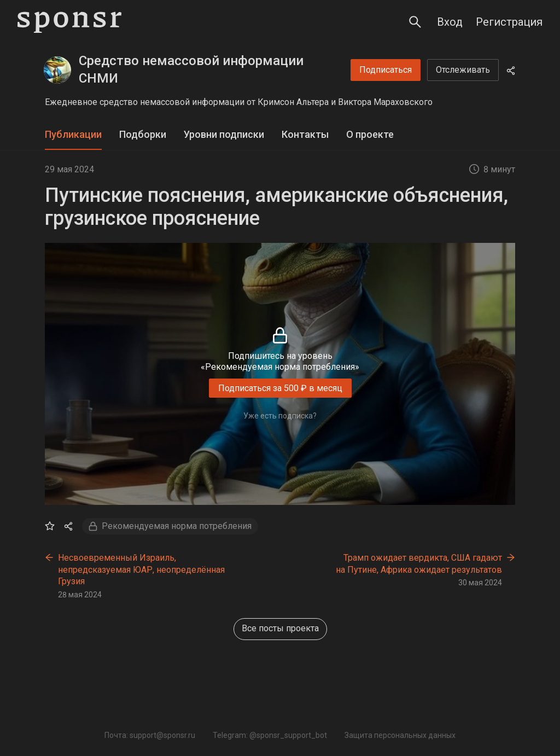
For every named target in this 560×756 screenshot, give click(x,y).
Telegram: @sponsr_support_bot (270, 735)
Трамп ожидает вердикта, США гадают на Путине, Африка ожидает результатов (419, 564)
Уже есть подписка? (280, 416)
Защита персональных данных (400, 735)
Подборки (143, 134)
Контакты (305, 134)
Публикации (73, 134)
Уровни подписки (224, 134)
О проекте (370, 134)
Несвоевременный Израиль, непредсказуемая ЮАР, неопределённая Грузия (141, 569)
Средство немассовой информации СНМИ (191, 69)
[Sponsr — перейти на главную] (69, 22)
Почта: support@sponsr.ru (150, 735)
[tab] (73, 135)
